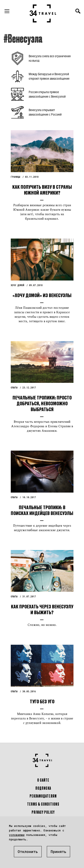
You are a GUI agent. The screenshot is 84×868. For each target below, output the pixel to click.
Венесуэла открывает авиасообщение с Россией (45, 112)
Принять (58, 852)
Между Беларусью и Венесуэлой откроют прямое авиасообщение (49, 76)
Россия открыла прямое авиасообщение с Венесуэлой (47, 94)
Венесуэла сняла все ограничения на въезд (50, 58)
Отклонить (28, 852)
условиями (17, 835)
